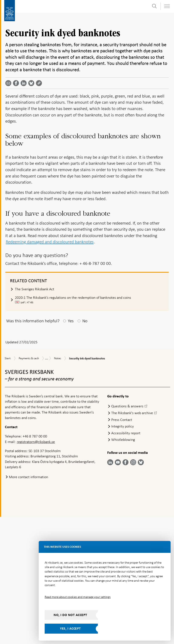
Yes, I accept (70, 629)
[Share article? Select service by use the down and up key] (24, 83)
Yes (71, 448)
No (85, 448)
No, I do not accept (70, 615)
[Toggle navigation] (167, 6)
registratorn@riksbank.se (36, 569)
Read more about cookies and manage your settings (78, 597)
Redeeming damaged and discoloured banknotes (50, 369)
